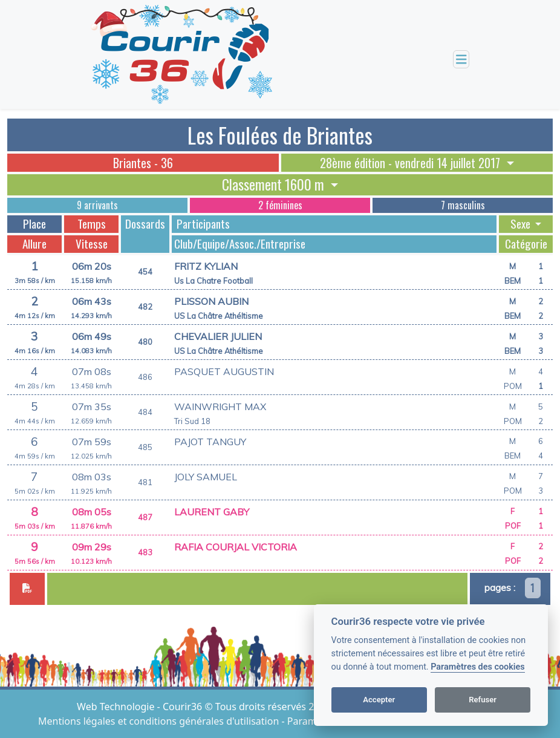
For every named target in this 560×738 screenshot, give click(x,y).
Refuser (483, 700)
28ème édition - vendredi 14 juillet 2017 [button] (412, 163)
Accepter (379, 700)
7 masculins (463, 205)
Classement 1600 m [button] (275, 184)
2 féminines (280, 205)
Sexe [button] (522, 224)
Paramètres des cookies (477, 667)
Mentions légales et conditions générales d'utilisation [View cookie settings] (160, 721)
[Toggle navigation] (461, 60)
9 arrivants (97, 205)
